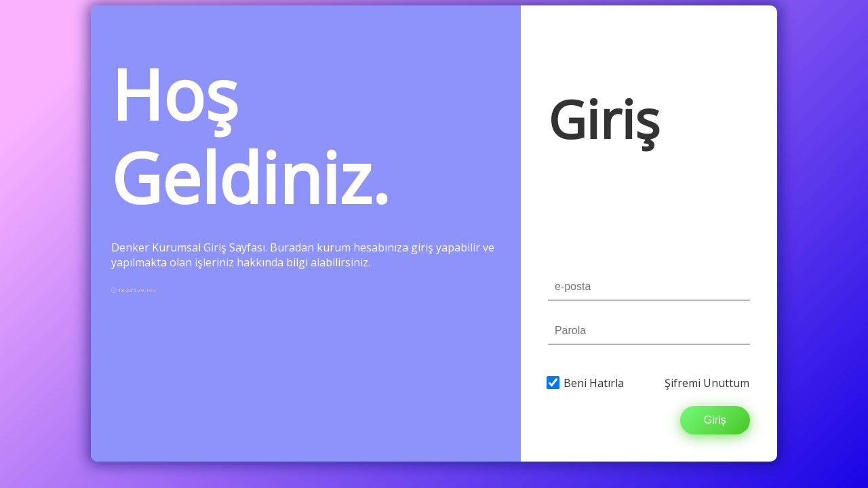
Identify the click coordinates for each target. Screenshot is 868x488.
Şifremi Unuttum (707, 383)
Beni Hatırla (594, 383)
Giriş (715, 420)
